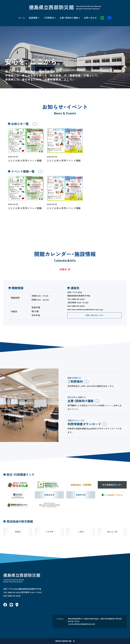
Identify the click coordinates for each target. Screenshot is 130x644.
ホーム (22, 18)
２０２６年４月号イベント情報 (65, 158)
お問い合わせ (90, 18)
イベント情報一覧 (23, 171)
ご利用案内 (49, 18)
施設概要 (33, 18)
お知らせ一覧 (20, 124)
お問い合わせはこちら (94, 315)
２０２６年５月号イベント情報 (26, 158)
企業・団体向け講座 (69, 18)
